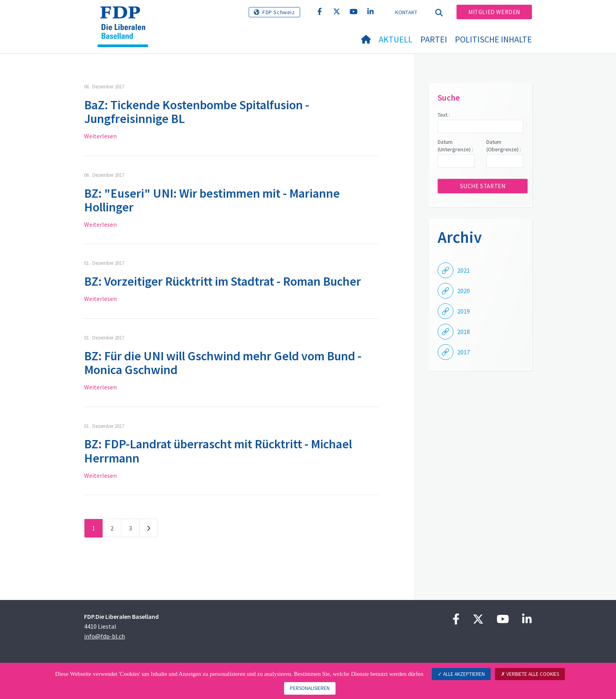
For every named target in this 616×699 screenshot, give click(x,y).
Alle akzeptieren (461, 674)
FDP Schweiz (279, 12)
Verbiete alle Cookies (530, 674)
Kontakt (406, 12)
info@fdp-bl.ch (104, 636)
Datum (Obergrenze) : (504, 146)
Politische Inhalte (493, 39)
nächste (149, 530)
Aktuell (396, 39)
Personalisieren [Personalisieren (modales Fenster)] (310, 688)
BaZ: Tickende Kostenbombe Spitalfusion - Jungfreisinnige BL (197, 112)
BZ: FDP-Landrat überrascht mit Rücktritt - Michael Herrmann (218, 451)
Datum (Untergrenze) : (455, 146)
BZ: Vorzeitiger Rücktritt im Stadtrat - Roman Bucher (223, 281)
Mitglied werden (494, 12)
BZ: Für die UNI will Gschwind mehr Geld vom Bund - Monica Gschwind (223, 363)
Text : (444, 115)
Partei (434, 39)
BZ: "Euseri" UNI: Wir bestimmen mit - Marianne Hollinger (212, 200)
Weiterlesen (100, 136)
